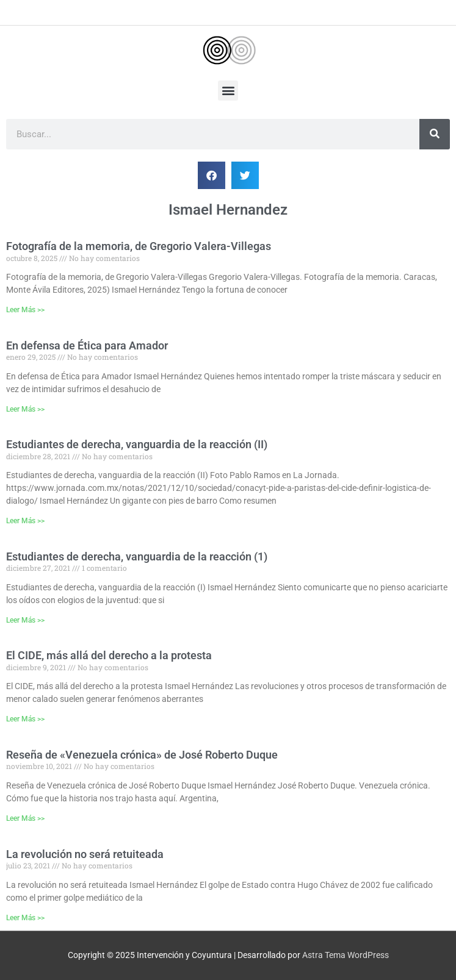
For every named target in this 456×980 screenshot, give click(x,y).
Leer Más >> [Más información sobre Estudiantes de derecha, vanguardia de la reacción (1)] (25, 620)
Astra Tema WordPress (346, 955)
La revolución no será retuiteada (85, 854)
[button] (228, 91)
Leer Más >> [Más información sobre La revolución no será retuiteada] (25, 918)
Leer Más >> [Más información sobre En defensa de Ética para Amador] (25, 409)
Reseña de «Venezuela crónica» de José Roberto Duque (142, 755)
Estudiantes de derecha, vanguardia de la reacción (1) (137, 556)
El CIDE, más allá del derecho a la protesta (109, 655)
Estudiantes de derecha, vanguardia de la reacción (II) (137, 444)
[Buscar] (435, 134)
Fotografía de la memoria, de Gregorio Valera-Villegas (139, 246)
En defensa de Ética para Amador (87, 345)
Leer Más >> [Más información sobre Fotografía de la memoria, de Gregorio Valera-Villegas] (25, 310)
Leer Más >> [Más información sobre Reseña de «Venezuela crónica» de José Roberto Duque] (25, 818)
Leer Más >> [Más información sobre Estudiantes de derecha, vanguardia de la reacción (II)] (25, 521)
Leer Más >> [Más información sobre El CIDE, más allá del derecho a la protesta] (25, 719)
